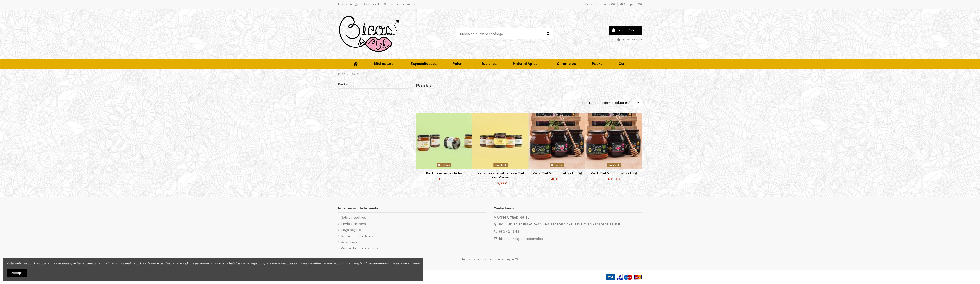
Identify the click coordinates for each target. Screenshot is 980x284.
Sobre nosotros (354, 218)
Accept (17, 273)
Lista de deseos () (600, 4)
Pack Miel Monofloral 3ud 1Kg (614, 173)
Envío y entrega (349, 4)
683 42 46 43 (509, 231)
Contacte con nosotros (400, 4)
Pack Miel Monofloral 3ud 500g (557, 173)
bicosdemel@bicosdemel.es (521, 239)
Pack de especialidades (444, 173)
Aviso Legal (372, 4)
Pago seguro (351, 230)
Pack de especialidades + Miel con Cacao (501, 175)
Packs (343, 84)
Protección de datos (357, 236)
